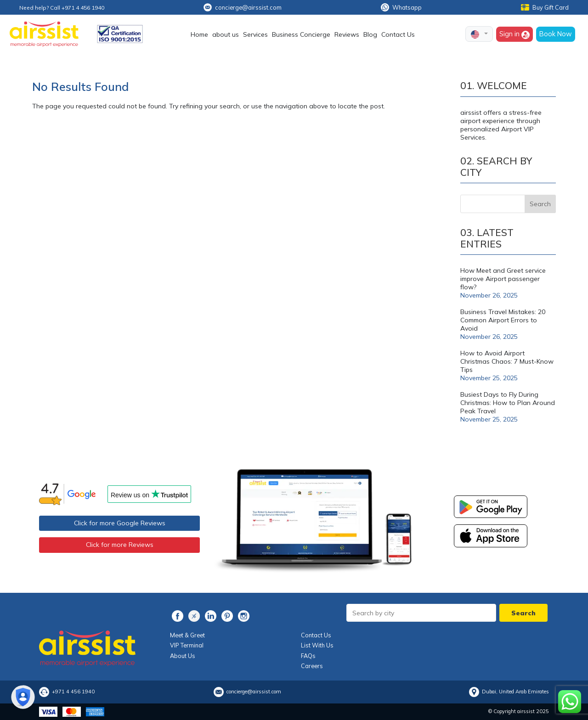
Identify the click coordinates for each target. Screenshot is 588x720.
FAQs (308, 656)
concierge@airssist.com (243, 7)
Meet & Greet (187, 635)
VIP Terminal (187, 645)
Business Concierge (301, 34)
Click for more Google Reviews (120, 523)
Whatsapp (401, 7)
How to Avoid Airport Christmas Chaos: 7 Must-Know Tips (507, 361)
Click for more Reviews (120, 545)
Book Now (556, 34)
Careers (312, 666)
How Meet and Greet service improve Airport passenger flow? (503, 279)
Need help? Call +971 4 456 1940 (62, 8)
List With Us (317, 645)
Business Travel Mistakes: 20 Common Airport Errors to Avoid (503, 320)
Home (199, 34)
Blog (370, 34)
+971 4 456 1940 (73, 692)
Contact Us (398, 34)
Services (255, 34)
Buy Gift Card (545, 7)
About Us (183, 656)
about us (226, 34)
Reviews (347, 34)
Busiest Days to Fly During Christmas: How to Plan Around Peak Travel (508, 403)
